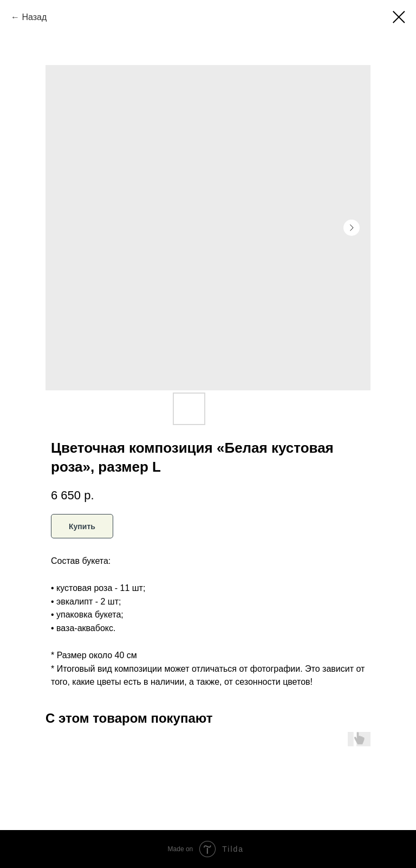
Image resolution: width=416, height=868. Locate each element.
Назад (34, 17)
